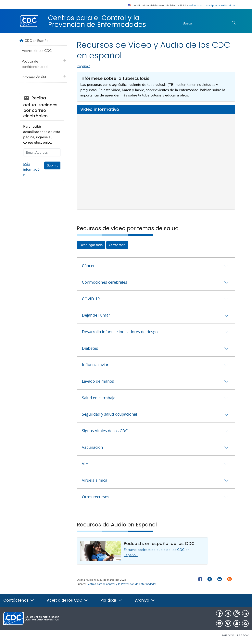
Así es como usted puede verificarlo (212, 6)
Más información (31, 169)
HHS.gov (228, 635)
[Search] (205, 23)
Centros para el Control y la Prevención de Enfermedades (97, 21)
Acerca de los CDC (37, 51)
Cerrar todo (117, 245)
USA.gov (243, 635)
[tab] (156, 266)
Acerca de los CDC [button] (67, 600)
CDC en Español (37, 41)
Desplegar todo (91, 245)
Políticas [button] (112, 600)
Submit (52, 165)
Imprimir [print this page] (83, 66)
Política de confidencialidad (35, 64)
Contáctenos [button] (19, 600)
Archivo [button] (145, 600)
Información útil (34, 77)
